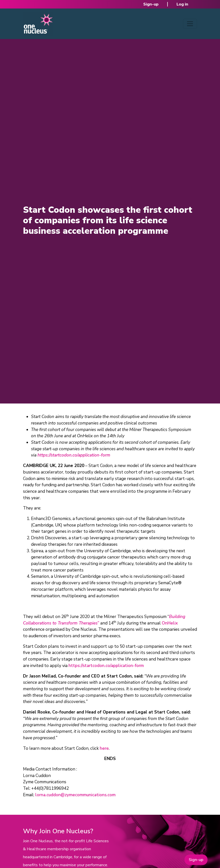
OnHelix (170, 623)
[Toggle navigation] (190, 24)
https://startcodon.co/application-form (106, 666)
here (104, 748)
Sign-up (151, 4)
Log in (182, 4)
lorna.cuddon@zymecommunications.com (75, 795)
